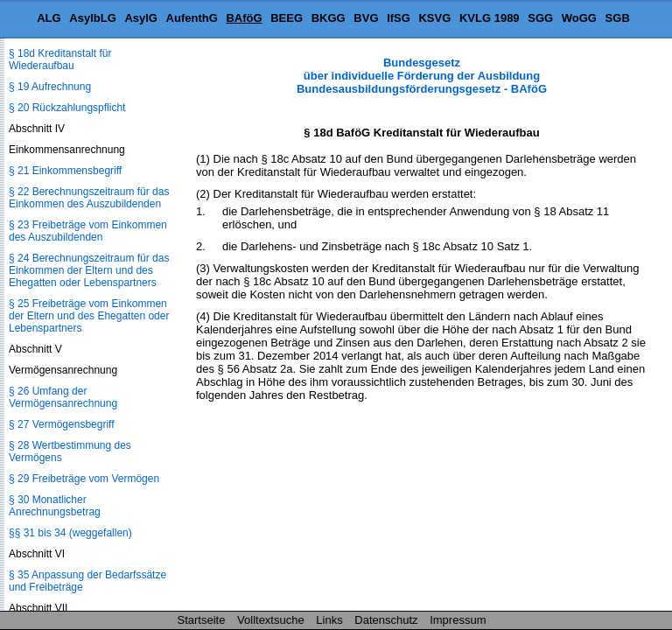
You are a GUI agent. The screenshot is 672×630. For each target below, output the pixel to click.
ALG (49, 18)
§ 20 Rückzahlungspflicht (67, 108)
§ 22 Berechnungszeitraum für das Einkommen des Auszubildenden (89, 198)
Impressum (458, 620)
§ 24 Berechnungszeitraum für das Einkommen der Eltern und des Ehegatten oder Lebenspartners (89, 270)
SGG (540, 18)
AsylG (141, 18)
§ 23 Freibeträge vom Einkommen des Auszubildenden (88, 231)
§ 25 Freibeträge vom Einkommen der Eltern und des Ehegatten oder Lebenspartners (89, 316)
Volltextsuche (271, 620)
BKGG (329, 18)
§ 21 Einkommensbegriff (65, 171)
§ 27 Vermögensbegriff (62, 424)
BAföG (244, 18)
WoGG (579, 18)
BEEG (287, 18)
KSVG (434, 18)
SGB (618, 18)
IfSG (399, 18)
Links (329, 620)
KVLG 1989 (490, 18)
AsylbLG (92, 18)
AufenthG (192, 18)
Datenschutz (386, 620)
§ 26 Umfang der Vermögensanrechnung (63, 397)
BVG (366, 18)
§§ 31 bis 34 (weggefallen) (70, 533)
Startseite (202, 620)
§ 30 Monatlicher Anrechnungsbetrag (55, 506)
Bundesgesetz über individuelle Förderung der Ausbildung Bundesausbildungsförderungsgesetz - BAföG (422, 76)
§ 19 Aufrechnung (50, 87)
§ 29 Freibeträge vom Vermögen (84, 479)
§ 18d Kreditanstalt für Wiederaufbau (60, 59)
